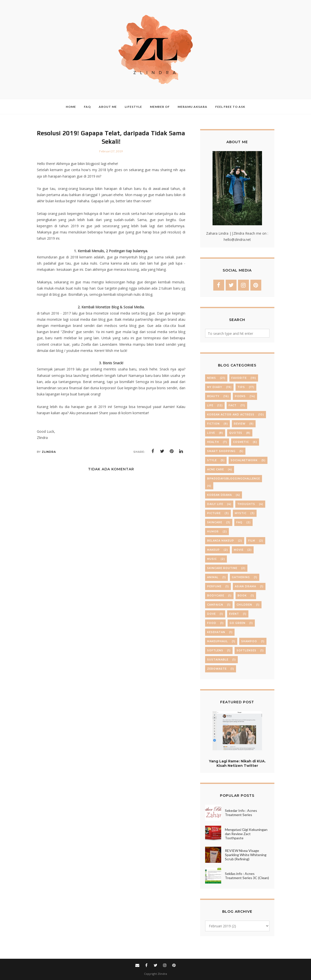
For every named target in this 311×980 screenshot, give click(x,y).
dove (211, 614)
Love (211, 433)
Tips (241, 387)
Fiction (213, 424)
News (212, 378)
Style (212, 460)
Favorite (239, 378)
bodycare (216, 596)
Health (213, 442)
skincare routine (222, 568)
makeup (213, 550)
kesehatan (216, 632)
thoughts (246, 504)
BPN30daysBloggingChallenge (234, 479)
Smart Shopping (221, 451)
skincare (215, 522)
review (240, 424)
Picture (214, 513)
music (212, 559)
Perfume (214, 586)
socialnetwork (244, 460)
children (244, 605)
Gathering (241, 577)
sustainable (218, 660)
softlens (215, 650)
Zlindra (162, 974)
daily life (215, 504)
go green (238, 623)
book (242, 596)
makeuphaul (217, 641)
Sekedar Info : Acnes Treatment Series (241, 813)
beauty (213, 396)
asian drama (245, 586)
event (234, 614)
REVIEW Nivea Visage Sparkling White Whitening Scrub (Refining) (246, 855)
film (252, 541)
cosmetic (241, 442)
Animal (213, 577)
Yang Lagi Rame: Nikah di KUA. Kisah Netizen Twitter (237, 763)
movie (239, 550)
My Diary (215, 387)
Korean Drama (219, 495)
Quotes (236, 433)
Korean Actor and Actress (231, 415)
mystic (241, 513)
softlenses (246, 650)
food (212, 623)
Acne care (215, 469)
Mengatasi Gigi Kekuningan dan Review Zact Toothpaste (246, 834)
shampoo (249, 641)
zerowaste (217, 669)
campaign (215, 605)
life (210, 405)
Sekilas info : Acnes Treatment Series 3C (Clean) (247, 876)
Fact (233, 405)
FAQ (239, 522)
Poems (240, 396)
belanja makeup (221, 541)
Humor (213, 532)
